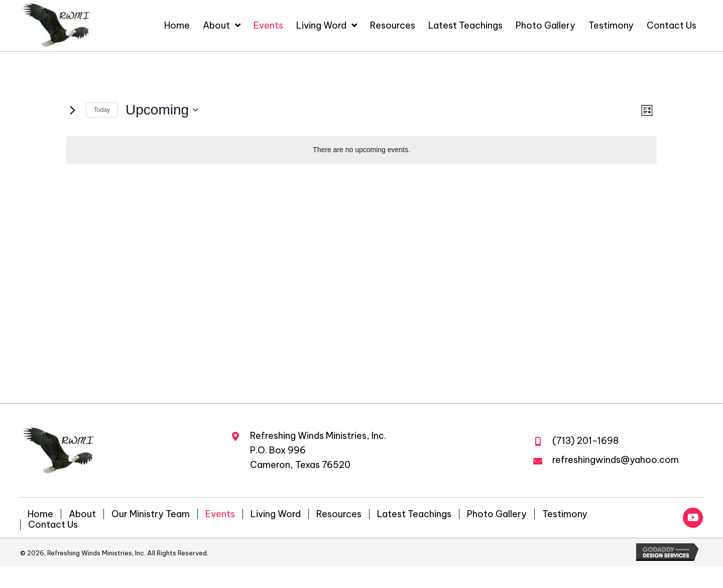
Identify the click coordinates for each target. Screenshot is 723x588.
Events (220, 514)
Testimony (565, 514)
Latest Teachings (414, 514)
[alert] (361, 150)
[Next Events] (72, 110)
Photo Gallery (497, 514)
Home (40, 514)
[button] (693, 518)
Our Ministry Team (151, 514)
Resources (339, 514)
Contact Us (53, 525)
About (82, 514)
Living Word (276, 514)
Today (102, 110)
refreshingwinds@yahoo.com (616, 460)
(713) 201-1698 (585, 441)
